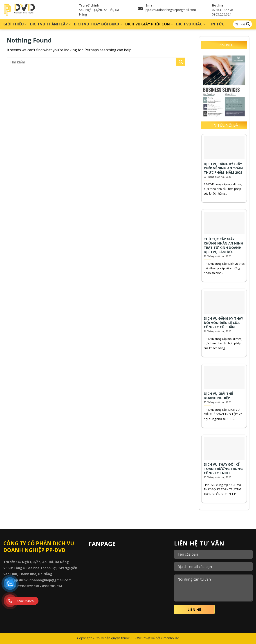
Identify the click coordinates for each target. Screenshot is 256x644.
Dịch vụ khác (191, 24)
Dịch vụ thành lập (51, 24)
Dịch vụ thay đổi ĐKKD (98, 24)
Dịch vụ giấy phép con (149, 24)
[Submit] (248, 24)
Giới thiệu (15, 24)
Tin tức (217, 24)
